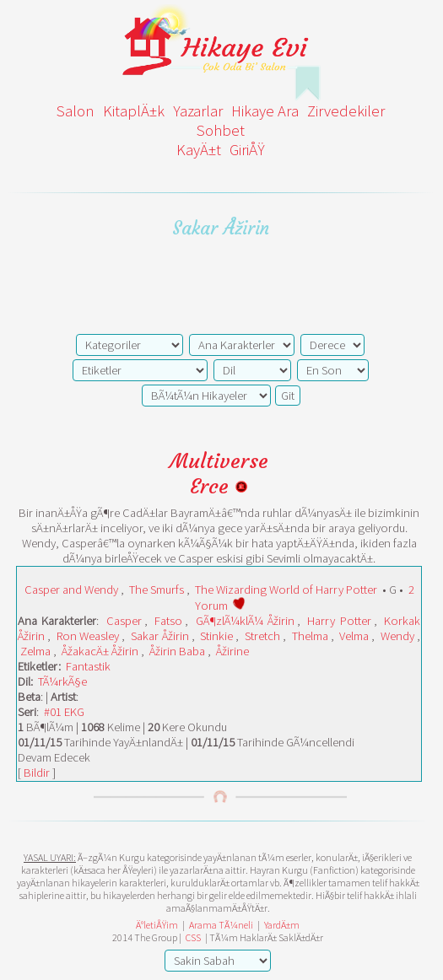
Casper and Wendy (71, 590)
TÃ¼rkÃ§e (62, 681)
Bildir (37, 773)
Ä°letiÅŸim (157, 925)
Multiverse (219, 461)
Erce (219, 487)
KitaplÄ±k (134, 111)
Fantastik (88, 666)
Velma (354, 636)
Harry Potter (339, 621)
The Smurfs (157, 590)
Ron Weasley (88, 636)
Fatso (168, 621)
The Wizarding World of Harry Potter (286, 590)
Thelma (310, 636)
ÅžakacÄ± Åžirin (100, 651)
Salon (76, 111)
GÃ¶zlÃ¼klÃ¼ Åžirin (245, 621)
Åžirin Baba (177, 651)
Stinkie (216, 636)
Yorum (211, 606)
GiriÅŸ (247, 150)
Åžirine (232, 651)
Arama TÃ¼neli (221, 925)
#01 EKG (64, 712)
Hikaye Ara (265, 111)
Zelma (35, 651)
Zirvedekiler (346, 111)
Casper (124, 621)
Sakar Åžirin (160, 636)
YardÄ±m (282, 925)
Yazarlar (198, 111)
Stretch (262, 636)
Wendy (397, 636)
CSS (193, 937)
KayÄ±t (199, 150)
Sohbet (221, 130)
